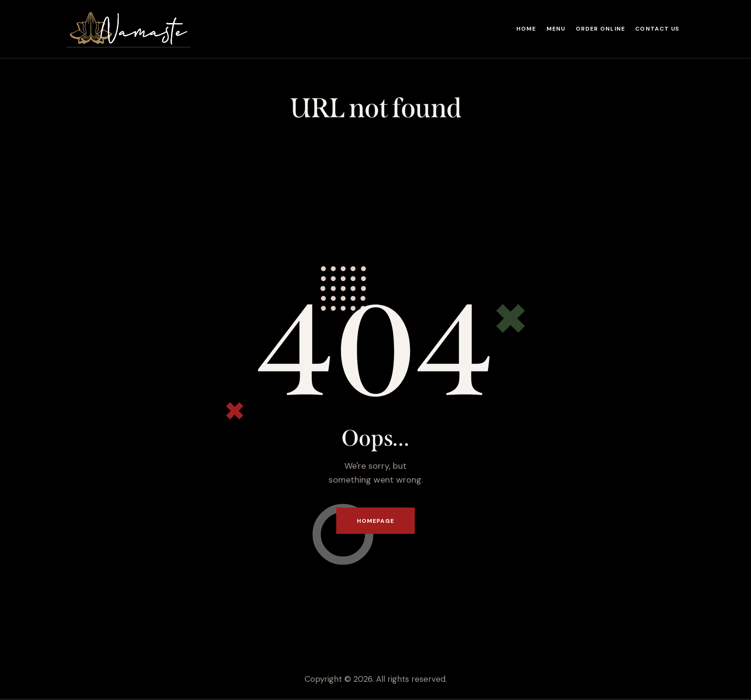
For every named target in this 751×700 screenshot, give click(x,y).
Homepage (376, 521)
